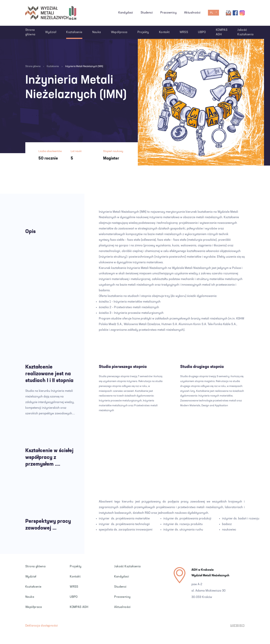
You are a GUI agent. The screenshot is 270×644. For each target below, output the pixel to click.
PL (212, 13)
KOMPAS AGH (222, 32)
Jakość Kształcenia (245, 32)
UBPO (202, 32)
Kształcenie (74, 32)
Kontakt (164, 32)
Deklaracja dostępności (42, 626)
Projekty (143, 32)
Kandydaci (126, 13)
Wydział (51, 32)
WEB (237, 626)
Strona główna (30, 32)
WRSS (184, 32)
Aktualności (192, 13)
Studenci (147, 13)
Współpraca (119, 32)
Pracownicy (168, 13)
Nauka (97, 32)
